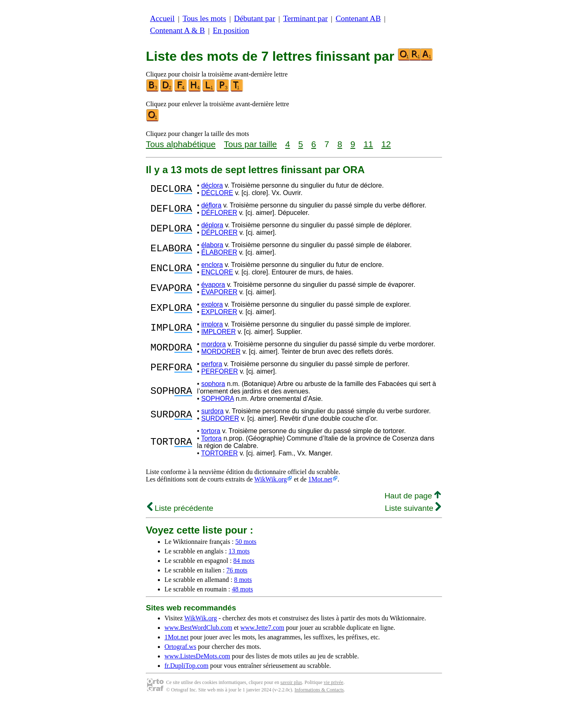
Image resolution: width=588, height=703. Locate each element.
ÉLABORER (219, 252)
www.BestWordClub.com (198, 628)
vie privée (333, 682)
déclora (212, 185)
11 (368, 144)
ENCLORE (217, 272)
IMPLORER (219, 332)
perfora (212, 364)
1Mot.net (320, 479)
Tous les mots (204, 18)
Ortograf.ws (180, 647)
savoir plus (291, 682)
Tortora (212, 438)
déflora (211, 205)
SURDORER (220, 418)
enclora (212, 265)
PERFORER (220, 371)
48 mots (242, 589)
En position (231, 30)
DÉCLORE (217, 193)
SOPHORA (218, 399)
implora (212, 324)
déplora (212, 225)
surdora (212, 411)
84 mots (244, 561)
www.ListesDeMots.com (197, 656)
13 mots (239, 551)
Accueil (162, 18)
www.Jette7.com (262, 628)
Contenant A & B (177, 30)
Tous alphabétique (181, 144)
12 (386, 144)
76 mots (237, 570)
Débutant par (255, 18)
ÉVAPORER (219, 292)
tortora (211, 431)
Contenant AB (358, 18)
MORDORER (221, 351)
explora (212, 304)
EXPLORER (219, 312)
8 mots (243, 580)
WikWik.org (270, 479)
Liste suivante (413, 508)
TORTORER (220, 453)
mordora (214, 344)
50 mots (246, 542)
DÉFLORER (219, 213)
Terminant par (305, 18)
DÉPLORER (219, 232)
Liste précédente (180, 508)
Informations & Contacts (319, 690)
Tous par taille (250, 144)
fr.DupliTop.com (186, 666)
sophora (213, 384)
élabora (212, 245)
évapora (213, 285)
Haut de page (413, 496)
